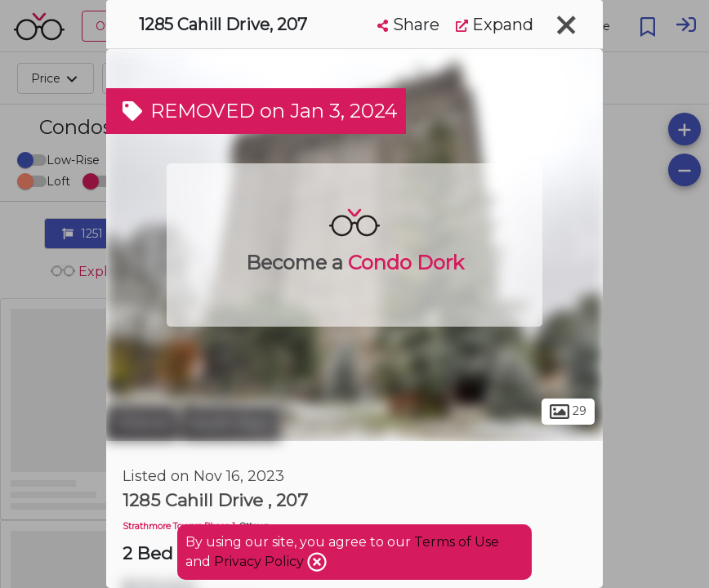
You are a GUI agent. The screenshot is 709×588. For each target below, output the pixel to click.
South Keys (231, 423)
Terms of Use (457, 542)
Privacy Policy (261, 561)
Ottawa (142, 423)
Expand (495, 24)
